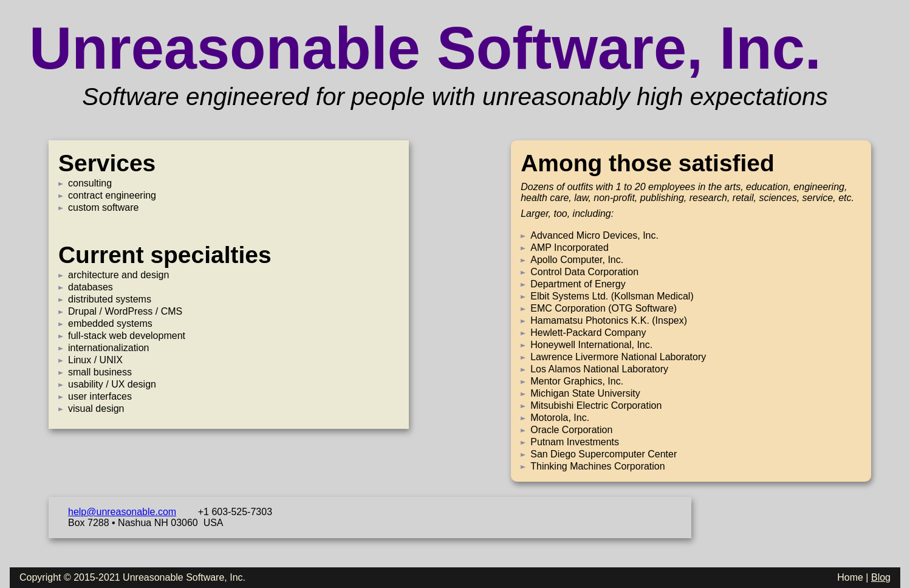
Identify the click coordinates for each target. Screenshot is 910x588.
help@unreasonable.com (122, 512)
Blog (881, 577)
